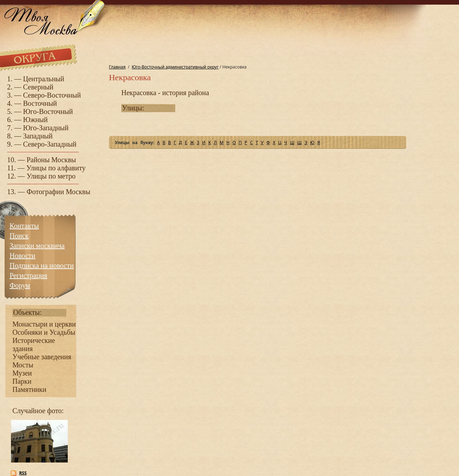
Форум (20, 285)
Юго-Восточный (48, 111)
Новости (23, 256)
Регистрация (28, 275)
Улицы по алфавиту (56, 168)
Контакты (24, 226)
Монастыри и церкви (44, 324)
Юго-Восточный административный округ (175, 67)
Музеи (22, 373)
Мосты (23, 365)
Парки (22, 381)
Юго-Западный (46, 128)
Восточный (40, 103)
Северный (38, 87)
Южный (35, 120)
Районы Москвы (51, 160)
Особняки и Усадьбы (44, 332)
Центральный (44, 79)
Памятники (29, 389)
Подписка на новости (42, 266)
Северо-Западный (50, 144)
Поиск (19, 236)
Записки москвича (37, 246)
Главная (117, 67)
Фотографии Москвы (59, 192)
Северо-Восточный (52, 95)
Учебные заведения (42, 357)
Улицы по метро (51, 176)
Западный (38, 136)
